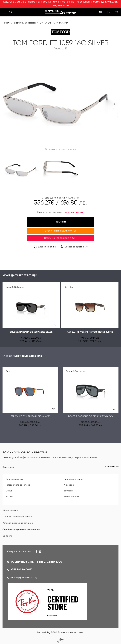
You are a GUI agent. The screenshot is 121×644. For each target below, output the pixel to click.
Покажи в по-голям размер (61, 149)
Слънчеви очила (14, 479)
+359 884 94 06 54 (21, 570)
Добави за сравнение (74, 247)
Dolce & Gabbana (15, 287)
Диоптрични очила (73, 479)
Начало (7, 23)
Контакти (7, 536)
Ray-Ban (69, 287)
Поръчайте (60, 222)
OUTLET (10, 491)
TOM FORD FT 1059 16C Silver (53, 23)
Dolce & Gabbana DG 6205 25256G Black (91, 416)
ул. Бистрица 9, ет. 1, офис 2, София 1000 (36, 562)
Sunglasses (31, 23)
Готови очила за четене (18, 485)
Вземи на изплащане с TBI (60, 231)
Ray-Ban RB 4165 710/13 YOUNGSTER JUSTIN (90, 332)
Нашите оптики (72, 497)
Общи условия (10, 510)
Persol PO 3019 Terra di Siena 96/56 (30, 416)
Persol (9, 371)
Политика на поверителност (17, 517)
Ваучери (68, 491)
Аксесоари (69, 485)
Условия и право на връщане (18, 523)
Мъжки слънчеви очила (27, 356)
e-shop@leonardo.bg (24, 578)
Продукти (18, 23)
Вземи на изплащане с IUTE (60, 238)
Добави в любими (45, 247)
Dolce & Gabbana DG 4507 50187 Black (31, 332)
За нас (9, 497)
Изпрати (110, 466)
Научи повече (61, 6)
